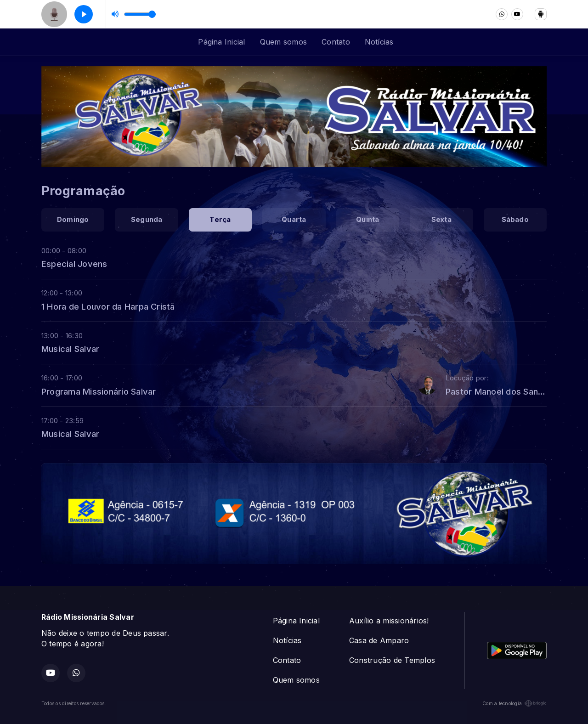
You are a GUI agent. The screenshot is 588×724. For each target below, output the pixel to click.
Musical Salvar (70, 349)
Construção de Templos (392, 660)
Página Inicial (221, 42)
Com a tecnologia (514, 703)
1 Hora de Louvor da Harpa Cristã (108, 306)
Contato (336, 42)
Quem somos (283, 42)
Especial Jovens (74, 264)
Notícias (379, 42)
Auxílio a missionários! (389, 621)
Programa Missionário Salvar (99, 391)
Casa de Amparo (379, 640)
